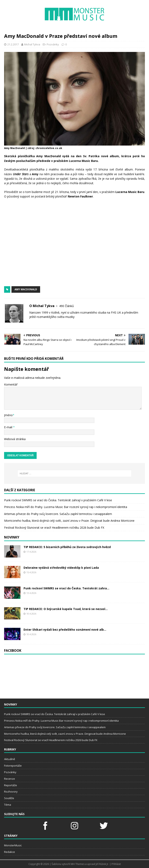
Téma (8, 805)
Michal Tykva (32, 44)
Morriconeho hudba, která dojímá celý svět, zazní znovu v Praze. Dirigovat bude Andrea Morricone (69, 521)
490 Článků (67, 306)
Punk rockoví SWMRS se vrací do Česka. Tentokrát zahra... (66, 588)
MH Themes (78, 864)
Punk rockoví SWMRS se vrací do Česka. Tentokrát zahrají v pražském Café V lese (58, 500)
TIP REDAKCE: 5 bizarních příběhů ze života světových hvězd (67, 547)
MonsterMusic (13, 845)
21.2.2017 (13, 44)
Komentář (11, 384)
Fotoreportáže (13, 766)
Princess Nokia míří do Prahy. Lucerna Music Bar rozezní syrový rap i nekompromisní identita (66, 507)
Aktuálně (10, 759)
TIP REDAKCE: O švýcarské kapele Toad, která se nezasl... (66, 609)
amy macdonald (26, 289)
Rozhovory (11, 792)
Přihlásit (116, 864)
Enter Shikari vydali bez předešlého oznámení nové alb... (65, 630)
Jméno (8, 415)
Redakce (10, 852)
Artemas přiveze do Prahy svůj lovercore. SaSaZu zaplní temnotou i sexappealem (58, 514)
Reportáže (11, 785)
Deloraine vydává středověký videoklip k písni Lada (61, 568)
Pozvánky (53, 44)
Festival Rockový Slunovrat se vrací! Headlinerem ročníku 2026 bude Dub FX (54, 528)
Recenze (10, 779)
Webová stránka (15, 439)
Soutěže (9, 798)
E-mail (9, 427)
